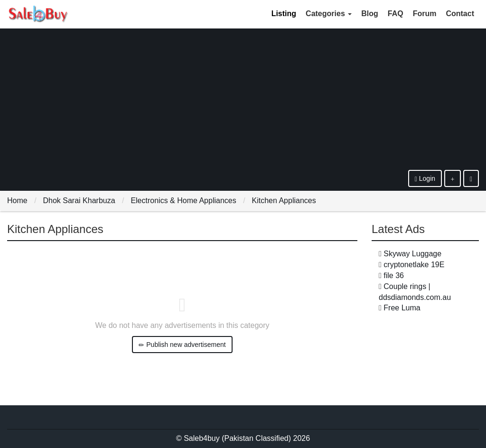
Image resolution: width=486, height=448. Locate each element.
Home (17, 201)
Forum (425, 14)
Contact (460, 14)
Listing (284, 14)
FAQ (396, 14)
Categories (329, 14)
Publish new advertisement (182, 345)
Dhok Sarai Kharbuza (79, 201)
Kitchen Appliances (284, 201)
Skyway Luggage (412, 254)
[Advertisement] (243, 99)
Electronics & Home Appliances (183, 201)
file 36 (394, 275)
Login (425, 179)
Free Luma (402, 308)
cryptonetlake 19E (414, 265)
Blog (370, 14)
